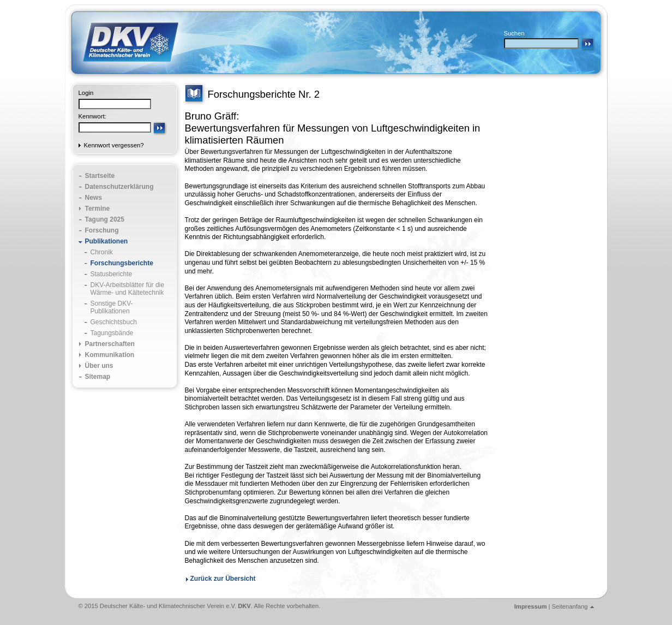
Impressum (531, 606)
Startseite (100, 176)
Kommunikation (110, 355)
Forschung (102, 230)
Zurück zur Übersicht (223, 579)
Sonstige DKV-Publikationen (112, 307)
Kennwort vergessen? (114, 145)
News (94, 198)
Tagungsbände (112, 333)
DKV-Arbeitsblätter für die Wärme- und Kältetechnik (127, 289)
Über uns (99, 366)
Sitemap (98, 377)
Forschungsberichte (122, 263)
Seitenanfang (570, 606)
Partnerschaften (110, 344)
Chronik (102, 252)
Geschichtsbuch (114, 322)
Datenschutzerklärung (119, 187)
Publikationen (107, 241)
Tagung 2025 (105, 219)
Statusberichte (112, 274)
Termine (98, 209)
